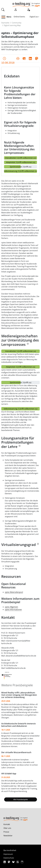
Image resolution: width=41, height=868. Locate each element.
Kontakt (7, 824)
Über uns (7, 828)
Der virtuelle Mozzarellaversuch (16, 752)
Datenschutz (9, 858)
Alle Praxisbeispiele (21, 799)
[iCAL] (22, 862)
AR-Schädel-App (9, 774)
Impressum (8, 854)
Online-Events (19, 17)
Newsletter (8, 836)
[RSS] (18, 862)
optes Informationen (13, 610)
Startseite (5, 23)
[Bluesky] (14, 862)
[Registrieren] (28, 9)
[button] (4, 17)
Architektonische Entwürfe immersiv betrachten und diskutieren (19, 725)
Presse (6, 832)
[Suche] (3, 9)
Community (17, 23)
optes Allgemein (11, 607)
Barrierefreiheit (10, 850)
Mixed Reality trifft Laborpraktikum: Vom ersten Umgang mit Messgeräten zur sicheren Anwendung (19, 695)
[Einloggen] (16, 9)
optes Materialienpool (14, 592)
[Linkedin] (5, 862)
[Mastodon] (9, 862)
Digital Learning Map (12, 25)
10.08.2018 (8, 59)
